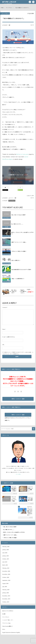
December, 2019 (6, 596)
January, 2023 (5, 556)
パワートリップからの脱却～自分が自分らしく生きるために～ (30, 512)
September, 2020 (6, 580)
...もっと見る (18, 474)
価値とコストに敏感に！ (31, 490)
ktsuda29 (5, 25)
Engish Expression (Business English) (11, 632)
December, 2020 (6, 571)
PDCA (4, 629)
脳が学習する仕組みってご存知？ (14, 490)
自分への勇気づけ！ (16, 261)
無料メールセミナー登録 (18, 399)
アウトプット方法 (7, 255)
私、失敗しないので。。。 (18, 225)
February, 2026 (6, 547)
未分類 (7, 228)
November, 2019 (6, 599)
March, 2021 (5, 565)
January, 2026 (5, 550)
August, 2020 (5, 583)
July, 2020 (5, 587)
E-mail (4, 337)
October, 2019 (6, 602)
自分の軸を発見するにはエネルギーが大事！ (21, 271)
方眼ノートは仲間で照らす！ (18, 280)
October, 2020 (6, 577)
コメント (12, 198)
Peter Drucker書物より (8, 626)
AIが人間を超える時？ (31, 500)
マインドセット (5, 13)
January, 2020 (5, 593)
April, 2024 (5, 553)
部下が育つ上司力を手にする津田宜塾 (9, 3)
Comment (5, 307)
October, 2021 (6, 559)
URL (3, 345)
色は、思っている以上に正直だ (18, 216)
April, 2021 (5, 562)
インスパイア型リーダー (7, 237)
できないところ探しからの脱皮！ (19, 252)
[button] (30, 2)
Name (4, 329)
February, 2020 (6, 590)
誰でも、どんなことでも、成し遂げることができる (22, 234)
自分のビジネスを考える (8, 611)
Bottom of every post (22, 154)
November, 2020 (6, 574)
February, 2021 (6, 568)
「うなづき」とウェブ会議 (14, 500)
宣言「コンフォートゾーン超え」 (19, 243)
